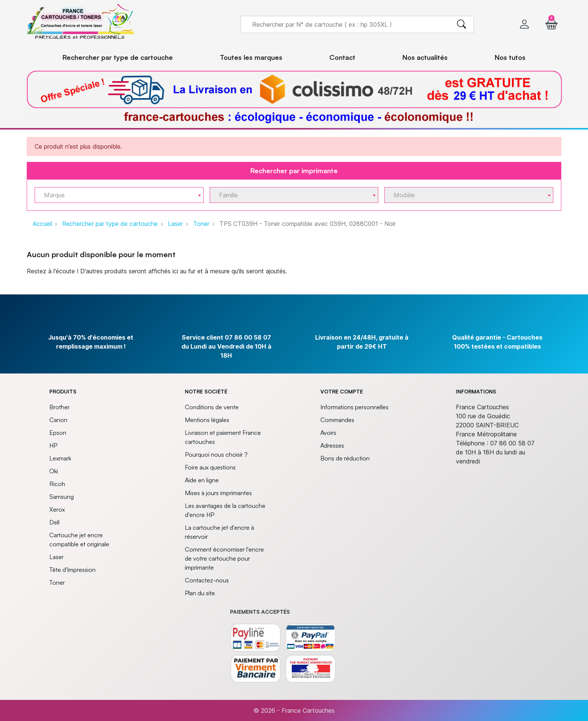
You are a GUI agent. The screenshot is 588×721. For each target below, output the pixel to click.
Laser (175, 224)
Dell (54, 522)
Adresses (332, 445)
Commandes (337, 420)
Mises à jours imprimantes (218, 493)
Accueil (42, 224)
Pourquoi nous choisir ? (216, 454)
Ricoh (57, 484)
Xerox (57, 509)
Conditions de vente (212, 407)
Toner (201, 224)
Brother (59, 407)
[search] (462, 24)
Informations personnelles (354, 407)
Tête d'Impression (72, 570)
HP (53, 445)
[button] (551, 24)
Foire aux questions (210, 467)
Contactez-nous (207, 580)
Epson (58, 433)
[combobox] (119, 195)
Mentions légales (207, 420)
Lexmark (60, 458)
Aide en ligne (202, 480)
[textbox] (116, 195)
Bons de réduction (345, 458)
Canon (58, 420)
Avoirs (328, 433)
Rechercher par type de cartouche (110, 224)
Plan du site (200, 593)
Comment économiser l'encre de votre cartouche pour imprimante (224, 558)
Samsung (62, 497)
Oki (54, 471)
